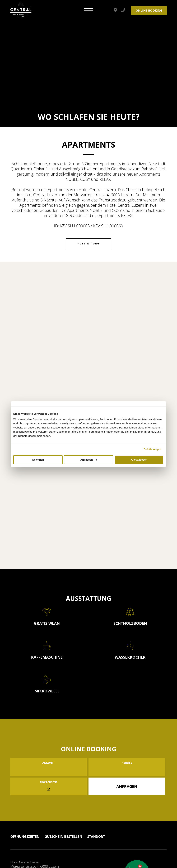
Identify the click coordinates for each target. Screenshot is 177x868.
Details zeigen (152, 449)
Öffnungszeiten (25, 837)
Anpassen (89, 460)
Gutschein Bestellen (63, 837)
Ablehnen (38, 460)
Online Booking (149, 10)
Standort (96, 837)
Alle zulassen (139, 460)
